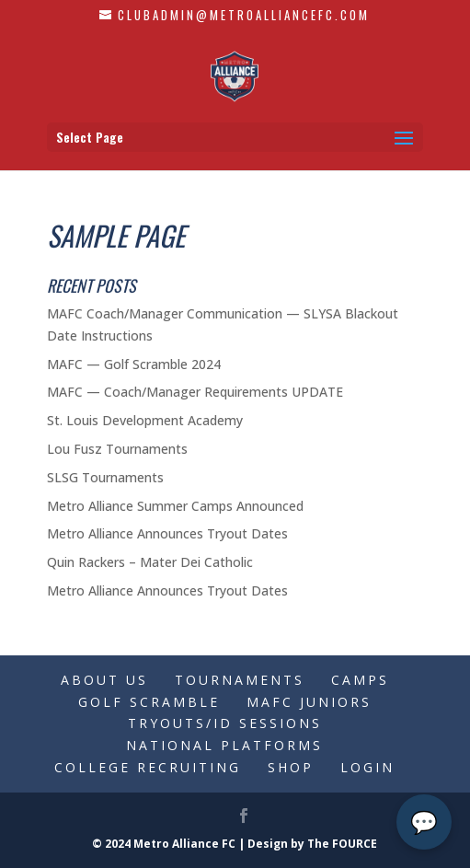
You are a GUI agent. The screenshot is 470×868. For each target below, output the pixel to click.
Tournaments (240, 680)
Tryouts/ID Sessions (225, 723)
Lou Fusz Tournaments (117, 449)
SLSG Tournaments (105, 477)
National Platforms (224, 745)
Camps (360, 680)
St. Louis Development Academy (145, 420)
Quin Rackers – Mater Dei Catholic (150, 562)
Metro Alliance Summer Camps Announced (175, 506)
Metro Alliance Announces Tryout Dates (167, 533)
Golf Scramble (149, 702)
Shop (291, 767)
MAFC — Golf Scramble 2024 (134, 364)
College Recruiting (148, 767)
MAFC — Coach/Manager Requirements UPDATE (195, 392)
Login (367, 767)
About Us (104, 680)
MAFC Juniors (309, 702)
